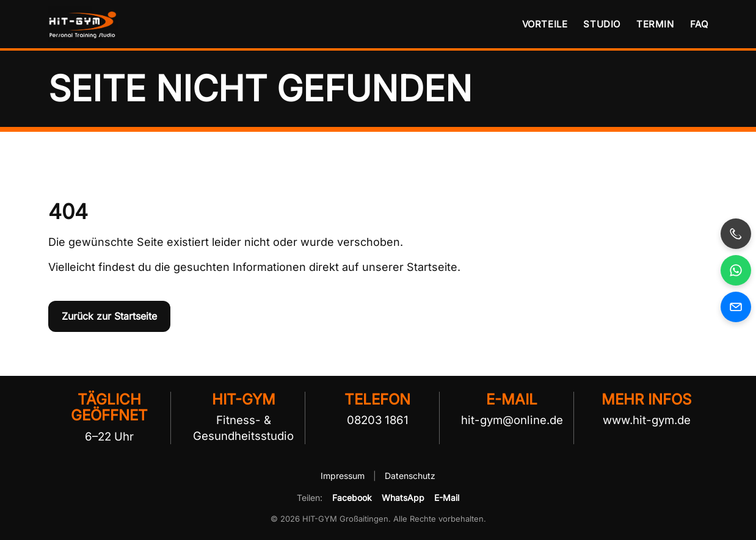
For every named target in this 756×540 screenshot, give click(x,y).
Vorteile (545, 24)
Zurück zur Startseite (109, 316)
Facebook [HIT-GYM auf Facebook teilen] (352, 498)
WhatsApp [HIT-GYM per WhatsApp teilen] (403, 498)
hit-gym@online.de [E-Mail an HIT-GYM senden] (512, 420)
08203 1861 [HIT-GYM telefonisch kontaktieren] (378, 420)
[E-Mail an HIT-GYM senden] (736, 307)
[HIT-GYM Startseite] (85, 24)
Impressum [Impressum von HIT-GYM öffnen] (344, 476)
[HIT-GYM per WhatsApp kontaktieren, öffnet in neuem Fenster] (736, 270)
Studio (602, 24)
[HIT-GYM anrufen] (736, 234)
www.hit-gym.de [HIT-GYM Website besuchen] (647, 420)
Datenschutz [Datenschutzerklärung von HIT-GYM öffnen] (410, 476)
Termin (655, 24)
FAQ (699, 24)
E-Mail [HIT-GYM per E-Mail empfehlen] (447, 498)
